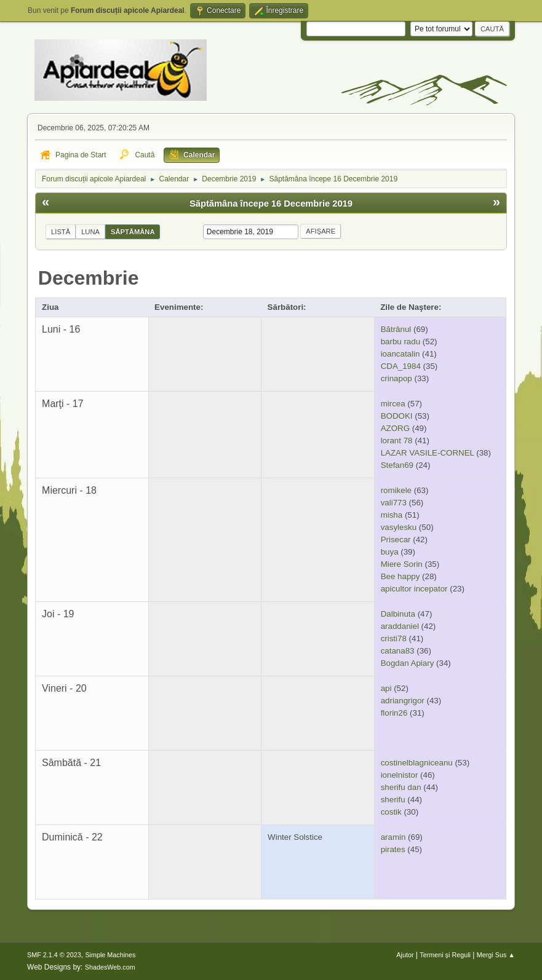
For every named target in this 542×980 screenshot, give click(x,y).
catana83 (398, 651)
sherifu (393, 800)
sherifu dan (401, 787)
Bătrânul (396, 329)
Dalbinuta (398, 614)
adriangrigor (403, 701)
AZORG (395, 428)
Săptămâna (133, 232)
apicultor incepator (414, 589)
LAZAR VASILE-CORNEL (428, 453)
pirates (393, 849)
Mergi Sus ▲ (496, 955)
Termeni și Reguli (445, 955)
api (386, 688)
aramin (393, 837)
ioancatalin (401, 354)
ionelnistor (400, 775)
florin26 (394, 713)
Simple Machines (110, 955)
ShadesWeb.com (110, 967)
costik (391, 812)
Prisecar (396, 539)
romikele (396, 490)
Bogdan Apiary (408, 663)
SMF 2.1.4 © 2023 (54, 955)
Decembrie (89, 278)
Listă (61, 232)
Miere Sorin (402, 564)
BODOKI (397, 416)
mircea (393, 404)
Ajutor (405, 955)
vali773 (394, 503)
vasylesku (399, 527)
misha (392, 515)
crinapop (397, 378)
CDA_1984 (401, 366)
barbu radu (401, 342)
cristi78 (394, 638)
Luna (90, 232)
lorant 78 (397, 441)
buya (390, 552)
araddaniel (400, 626)
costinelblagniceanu (417, 763)
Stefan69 (397, 465)
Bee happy (401, 576)
